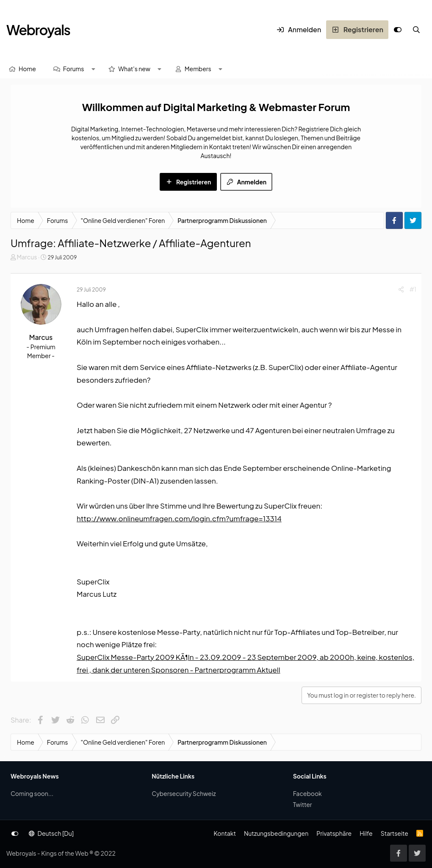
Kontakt (224, 833)
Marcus (27, 257)
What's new (134, 69)
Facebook (307, 793)
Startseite (395, 833)
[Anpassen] (398, 30)
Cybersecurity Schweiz (184, 793)
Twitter (303, 804)
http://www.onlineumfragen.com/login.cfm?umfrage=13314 (179, 518)
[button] (93, 69)
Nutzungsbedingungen (276, 833)
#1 (413, 289)
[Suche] (416, 30)
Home (27, 69)
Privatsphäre (334, 833)
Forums (74, 69)
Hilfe (366, 833)
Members (198, 69)
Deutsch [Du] (51, 833)
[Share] (401, 289)
